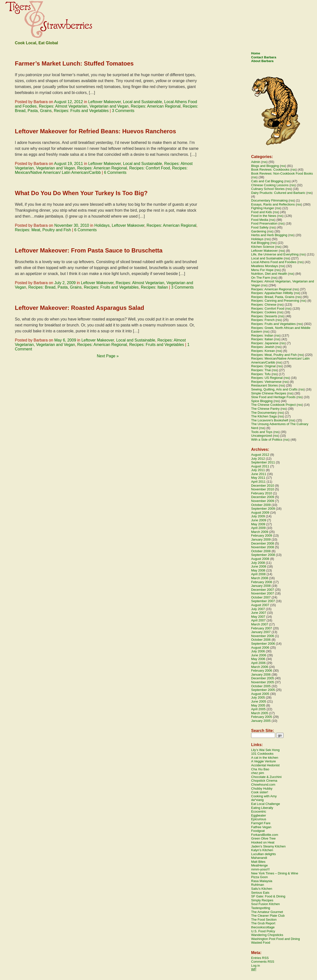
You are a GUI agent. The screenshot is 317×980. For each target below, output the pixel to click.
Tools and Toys (262, 432)
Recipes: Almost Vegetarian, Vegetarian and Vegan (84, 106)
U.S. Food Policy (263, 931)
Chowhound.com (263, 785)
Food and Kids (262, 212)
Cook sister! (260, 792)
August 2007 (260, 605)
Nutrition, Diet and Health (269, 274)
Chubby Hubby (262, 788)
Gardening (259, 231)
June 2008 (259, 566)
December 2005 (263, 678)
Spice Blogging (262, 401)
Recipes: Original (263, 366)
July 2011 (258, 470)
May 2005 (258, 705)
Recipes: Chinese (264, 305)
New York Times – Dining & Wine (275, 873)
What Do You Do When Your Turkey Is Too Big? (81, 193)
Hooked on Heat (263, 842)
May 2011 (258, 478)
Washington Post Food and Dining (276, 939)
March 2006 (260, 667)
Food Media (260, 220)
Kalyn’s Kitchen (262, 850)
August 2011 (260, 466)
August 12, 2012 (68, 102)
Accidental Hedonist (265, 765)
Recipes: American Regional (156, 106)
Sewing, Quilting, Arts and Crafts (274, 389)
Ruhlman (258, 885)
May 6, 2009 (65, 340)
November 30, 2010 (72, 225)
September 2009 (263, 509)
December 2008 (263, 543)
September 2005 (263, 690)
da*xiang (257, 800)
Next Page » (108, 356)
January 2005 (261, 721)
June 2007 (259, 613)
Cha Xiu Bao (260, 769)
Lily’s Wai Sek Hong (265, 750)
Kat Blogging (260, 243)
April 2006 (258, 663)
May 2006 (258, 659)
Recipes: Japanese (265, 343)
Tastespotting (261, 908)
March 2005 (260, 713)
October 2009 (261, 505)
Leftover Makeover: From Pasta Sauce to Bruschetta (89, 250)
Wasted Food (261, 943)
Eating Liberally (262, 808)
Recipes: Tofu (261, 374)
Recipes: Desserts (264, 316)
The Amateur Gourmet (267, 912)
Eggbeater (259, 815)
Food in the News (264, 216)
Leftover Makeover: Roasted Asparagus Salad (79, 308)
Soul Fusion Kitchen (265, 904)
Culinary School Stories (268, 189)
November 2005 (263, 682)
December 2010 (263, 486)
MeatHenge (259, 865)
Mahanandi (259, 858)
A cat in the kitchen (265, 758)
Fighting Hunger (263, 208)
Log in (255, 966)
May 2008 (258, 570)
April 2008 (258, 574)
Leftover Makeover (105, 102)
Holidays (102, 225)
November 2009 (263, 501)
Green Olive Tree (263, 838)
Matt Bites (258, 862)
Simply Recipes (262, 900)
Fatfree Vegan (261, 827)
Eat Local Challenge (265, 804)
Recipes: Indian (262, 335)
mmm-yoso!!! (260, 869)
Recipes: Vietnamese (266, 382)
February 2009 (262, 536)
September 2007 (263, 601)
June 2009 (259, 520)
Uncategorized (262, 436)
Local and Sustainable (143, 102)
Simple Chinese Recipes (269, 393)
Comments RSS (263, 962)
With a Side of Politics (267, 440)
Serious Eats (260, 893)
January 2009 (261, 539)
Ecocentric (259, 811)
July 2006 (258, 651)
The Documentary (264, 413)
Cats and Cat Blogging (267, 181)
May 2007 (258, 617)
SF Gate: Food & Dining (268, 896)
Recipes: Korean (263, 351)
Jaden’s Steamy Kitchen (268, 846)
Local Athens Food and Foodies (274, 262)
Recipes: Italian (154, 287)
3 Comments (123, 111)
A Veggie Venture (264, 761)
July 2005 (258, 697)
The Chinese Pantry (265, 409)
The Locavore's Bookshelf (270, 420)
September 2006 (263, 644)
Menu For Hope (262, 270)
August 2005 (260, 694)
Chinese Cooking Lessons (270, 185)
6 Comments (115, 172)
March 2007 (260, 624)
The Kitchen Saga (264, 416)
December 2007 (263, 590)
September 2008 (263, 555)
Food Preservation (264, 223)
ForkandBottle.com (265, 835)
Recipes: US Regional (267, 378)
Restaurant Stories (264, 385)
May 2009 (258, 524)
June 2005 (259, 701)
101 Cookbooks (262, 754)
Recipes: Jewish (263, 347)
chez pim (258, 773)
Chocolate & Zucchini (266, 777)
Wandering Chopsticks (267, 935)
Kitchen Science (263, 247)
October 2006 (261, 640)
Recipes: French (263, 320)
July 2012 (258, 459)
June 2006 (259, 655)
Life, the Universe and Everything (275, 254)
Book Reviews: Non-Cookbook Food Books (282, 173)
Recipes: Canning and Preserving (275, 301)
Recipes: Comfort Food (150, 168)
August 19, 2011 (68, 164)
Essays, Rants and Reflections (273, 204)
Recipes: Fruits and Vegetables (81, 111)
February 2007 (262, 628)
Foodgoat (258, 831)
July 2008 (258, 563)
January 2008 (261, 586)
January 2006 (261, 674)
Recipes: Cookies (264, 312)
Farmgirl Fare (261, 823)
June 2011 (259, 474)
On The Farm (261, 278)
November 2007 (263, 593)
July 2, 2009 (65, 283)
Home (256, 53)
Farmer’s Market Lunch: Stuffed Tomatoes (74, 63)
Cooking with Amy (264, 796)
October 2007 (261, 597)
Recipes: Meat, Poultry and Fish (43, 230)
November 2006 (263, 636)
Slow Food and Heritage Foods (273, 397)
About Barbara (262, 61)
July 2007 (258, 609)
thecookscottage (263, 927)
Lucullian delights (264, 854)
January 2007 (261, 632)
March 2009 (260, 532)
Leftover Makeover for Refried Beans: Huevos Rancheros (95, 131)
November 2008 (263, 547)
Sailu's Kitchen (262, 889)
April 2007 (258, 620)
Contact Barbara (264, 57)
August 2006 (260, 648)
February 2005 (262, 717)
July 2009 (258, 516)
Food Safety (260, 227)
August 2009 (260, 513)
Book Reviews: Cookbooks (270, 170)
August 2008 (260, 559)
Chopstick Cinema (264, 781)
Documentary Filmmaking (269, 200)
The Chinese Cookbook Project (273, 405)
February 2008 (262, 582)
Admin (256, 162)
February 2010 (262, 493)
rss (264, 162)
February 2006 (262, 671)
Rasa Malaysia (262, 881)
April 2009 (258, 528)
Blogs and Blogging (265, 166)
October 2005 (261, 686)
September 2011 (263, 462)
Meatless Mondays (264, 266)
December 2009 (263, 497)
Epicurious (259, 819)
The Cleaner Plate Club (268, 916)
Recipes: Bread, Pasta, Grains (55, 287)
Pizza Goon (259, 877)
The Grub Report (263, 923)
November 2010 (263, 489)
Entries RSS (260, 958)
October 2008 (261, 551)
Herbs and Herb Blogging (269, 235)
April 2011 (258, 482)
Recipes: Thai (261, 370)
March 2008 (260, 578)
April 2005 (258, 709)
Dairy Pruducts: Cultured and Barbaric (278, 193)
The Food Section (264, 920)
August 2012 (260, 455)
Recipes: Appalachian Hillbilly (272, 293)
